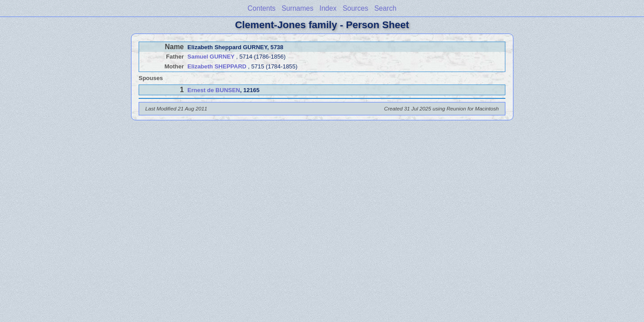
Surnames (298, 8)
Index (328, 8)
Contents (262, 8)
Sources (355, 8)
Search (385, 8)
